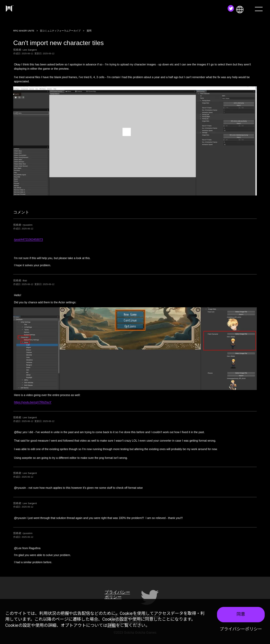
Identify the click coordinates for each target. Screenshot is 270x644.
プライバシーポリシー (241, 629)
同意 (241, 614)
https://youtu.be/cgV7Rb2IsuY (33, 402)
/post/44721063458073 (28, 239)
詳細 (112, 625)
